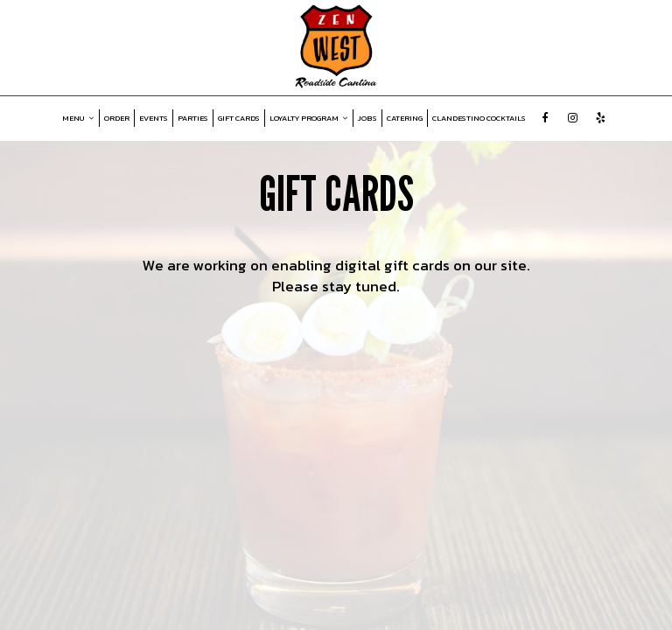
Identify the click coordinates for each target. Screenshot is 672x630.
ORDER (117, 118)
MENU (78, 118)
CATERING (405, 118)
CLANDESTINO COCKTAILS (479, 118)
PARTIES (193, 118)
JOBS (367, 118)
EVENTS (154, 118)
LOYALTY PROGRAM (309, 118)
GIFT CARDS (239, 118)
